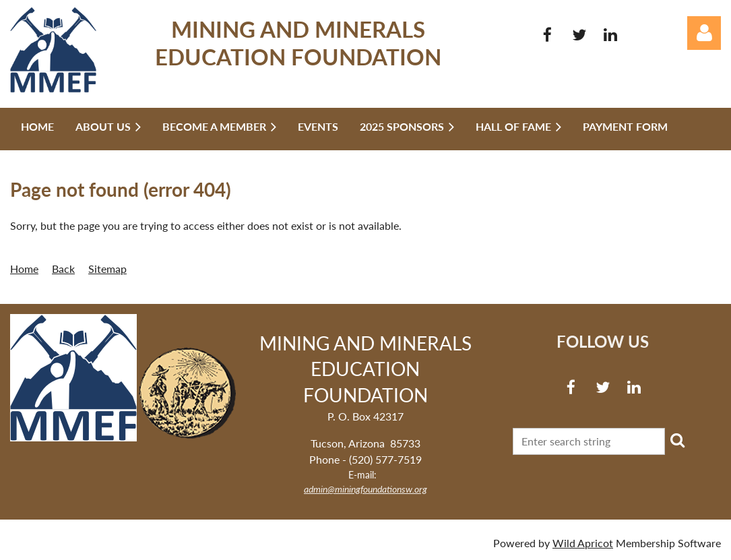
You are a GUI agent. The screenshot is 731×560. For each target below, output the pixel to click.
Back (63, 269)
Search (678, 440)
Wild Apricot (583, 543)
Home (24, 269)
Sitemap (107, 269)
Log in (704, 33)
